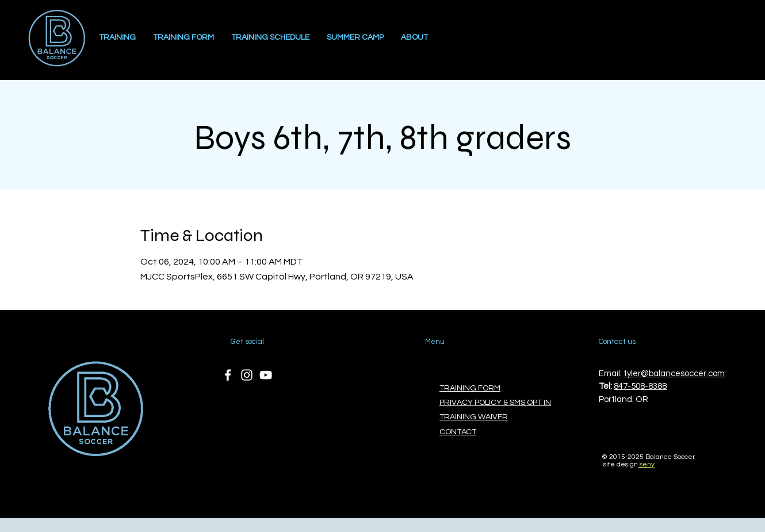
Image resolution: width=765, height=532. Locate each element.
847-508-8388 (640, 386)
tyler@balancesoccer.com (674, 374)
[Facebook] (228, 375)
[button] (414, 38)
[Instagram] (247, 375)
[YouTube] (266, 375)
